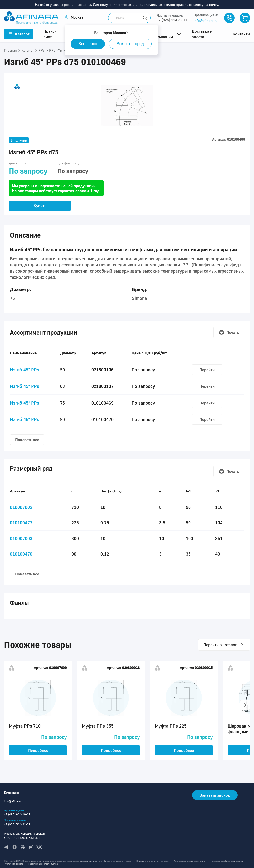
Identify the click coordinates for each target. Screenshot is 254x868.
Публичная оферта (14, 864)
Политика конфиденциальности (227, 861)
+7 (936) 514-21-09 (17, 824)
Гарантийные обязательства (43, 864)
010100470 (21, 554)
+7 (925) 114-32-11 (172, 20)
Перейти (207, 370)
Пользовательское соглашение (153, 861)
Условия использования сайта (190, 861)
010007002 (21, 507)
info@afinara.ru (206, 20)
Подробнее (38, 750)
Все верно (88, 44)
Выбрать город (130, 44)
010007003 (21, 538)
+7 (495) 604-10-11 (17, 814)
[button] (74, 17)
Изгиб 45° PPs (25, 370)
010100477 (21, 523)
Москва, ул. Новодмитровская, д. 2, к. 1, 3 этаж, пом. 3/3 (25, 836)
